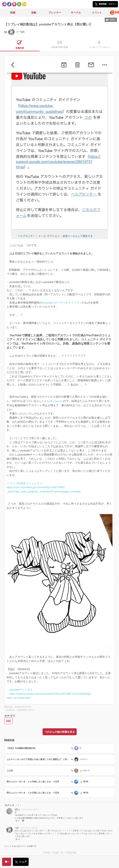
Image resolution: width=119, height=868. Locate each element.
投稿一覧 (58, 853)
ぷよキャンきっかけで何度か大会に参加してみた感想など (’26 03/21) (38, 759)
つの (17, 828)
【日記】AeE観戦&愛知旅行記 (21, 748)
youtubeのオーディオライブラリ (62, 303)
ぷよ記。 (11, 770)
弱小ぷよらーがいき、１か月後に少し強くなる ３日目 (33, 793)
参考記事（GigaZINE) (54, 401)
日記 (8, 721)
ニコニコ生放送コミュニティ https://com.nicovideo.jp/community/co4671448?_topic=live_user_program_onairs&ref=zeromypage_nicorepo (44, 487)
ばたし (18, 809)
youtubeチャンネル (21, 690)
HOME (47, 853)
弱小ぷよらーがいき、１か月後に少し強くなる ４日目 (33, 782)
